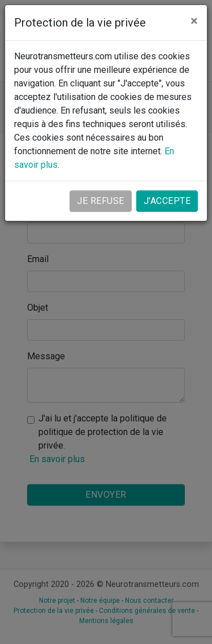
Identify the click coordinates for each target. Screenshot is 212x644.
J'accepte (167, 201)
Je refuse (101, 201)
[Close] (194, 21)
